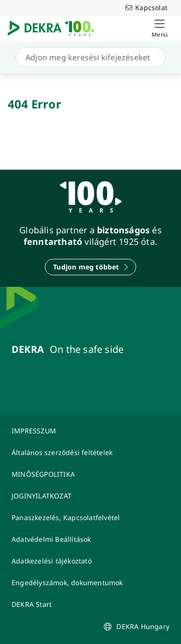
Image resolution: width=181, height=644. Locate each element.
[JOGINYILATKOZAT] (90, 496)
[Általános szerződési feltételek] (90, 452)
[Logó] (55, 28)
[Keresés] (89, 57)
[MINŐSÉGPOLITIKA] (90, 474)
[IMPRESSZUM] (90, 431)
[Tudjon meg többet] (90, 267)
